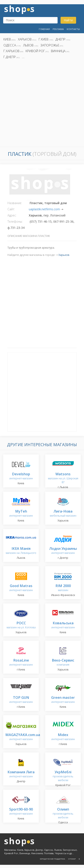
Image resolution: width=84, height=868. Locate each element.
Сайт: (11, 209)
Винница (58, 51)
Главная (44, 29)
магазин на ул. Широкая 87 (63, 478)
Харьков (25, 39)
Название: (15, 203)
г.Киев (43, 39)
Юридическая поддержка (52, 859)
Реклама (58, 29)
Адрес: (12, 215)
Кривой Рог (35, 51)
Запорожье (50, 45)
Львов (28, 45)
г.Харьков (11, 51)
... (23, 57)
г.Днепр (10, 57)
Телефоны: (15, 221)
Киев (7, 39)
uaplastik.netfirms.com (44, 209)
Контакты (73, 29)
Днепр (60, 39)
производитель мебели (63, 776)
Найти (68, 20)
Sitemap (72, 859)
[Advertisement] (42, 104)
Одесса (10, 45)
